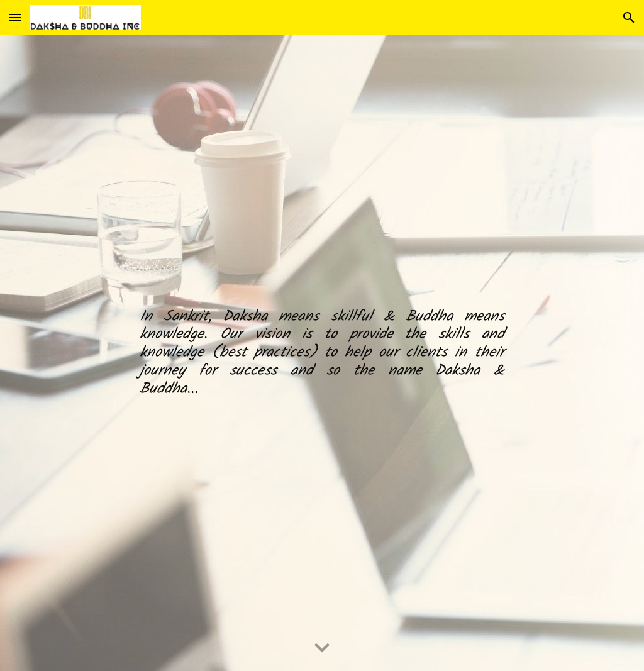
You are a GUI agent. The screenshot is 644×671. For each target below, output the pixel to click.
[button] (15, 17)
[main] (322, 353)
